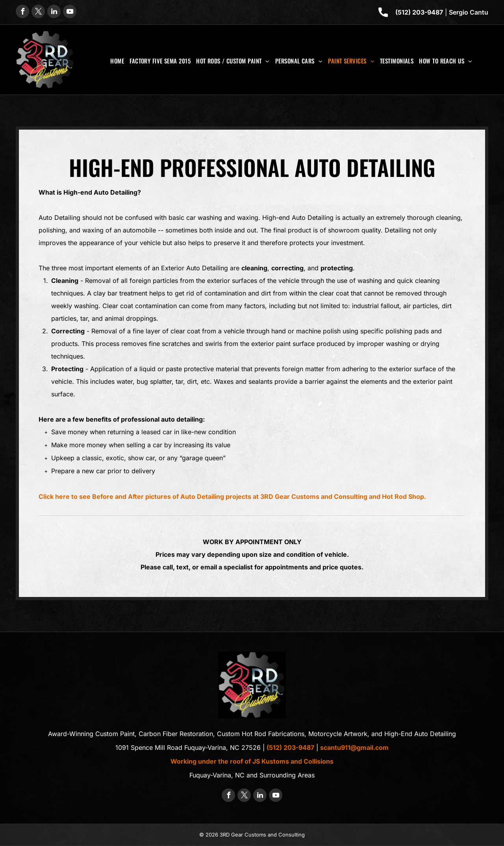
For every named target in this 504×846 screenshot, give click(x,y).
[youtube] (70, 12)
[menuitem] (117, 61)
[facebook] (22, 12)
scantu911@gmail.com (354, 747)
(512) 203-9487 (419, 12)
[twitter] (38, 12)
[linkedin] (54, 12)
